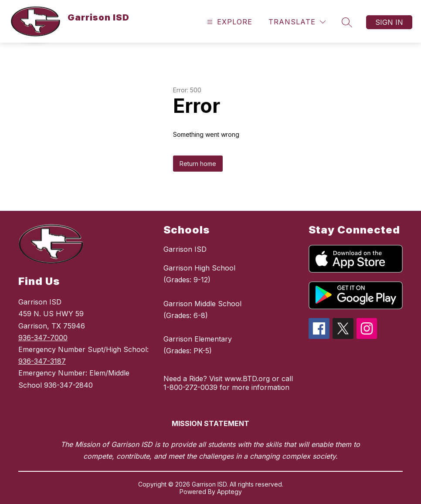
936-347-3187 (42, 361)
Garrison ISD (185, 249)
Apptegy (229, 492)
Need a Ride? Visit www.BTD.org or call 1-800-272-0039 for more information (228, 383)
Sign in (389, 22)
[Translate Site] (297, 22)
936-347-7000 (43, 338)
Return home (198, 164)
